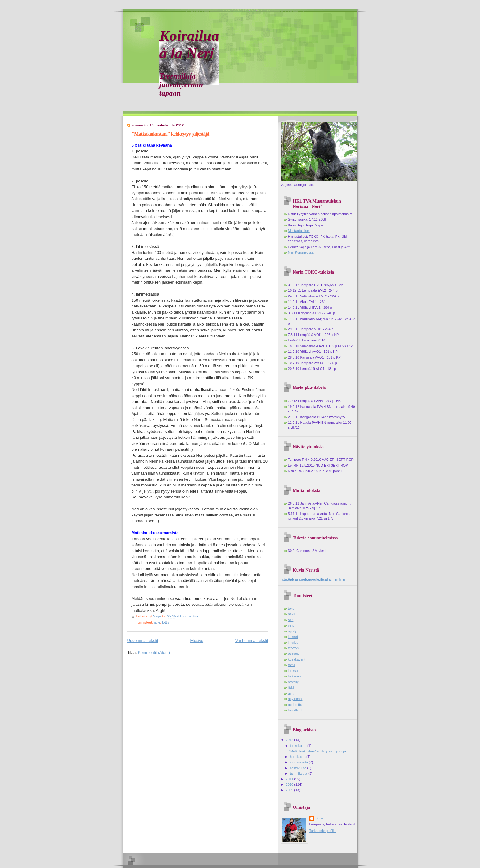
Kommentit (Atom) (154, 652)
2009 (290, 790)
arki (291, 620)
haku (292, 614)
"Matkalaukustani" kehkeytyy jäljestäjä (171, 134)
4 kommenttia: (188, 616)
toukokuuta (299, 746)
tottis (166, 622)
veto (291, 625)
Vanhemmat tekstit (252, 641)
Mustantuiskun (299, 231)
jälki (157, 622)
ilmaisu (293, 643)
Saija (319, 818)
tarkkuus (294, 676)
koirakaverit (297, 659)
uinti (291, 693)
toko (291, 609)
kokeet (293, 637)
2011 (290, 779)
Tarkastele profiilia (323, 831)
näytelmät (295, 699)
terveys (294, 648)
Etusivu (197, 641)
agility (292, 631)
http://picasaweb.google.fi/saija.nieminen (314, 579)
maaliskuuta (299, 762)
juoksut (293, 671)
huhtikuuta (298, 757)
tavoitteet (295, 710)
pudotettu (295, 705)
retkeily (293, 682)
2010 (290, 784)
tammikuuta (299, 773)
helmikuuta (299, 768)
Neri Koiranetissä (301, 252)
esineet (294, 654)
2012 (290, 740)
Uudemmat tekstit (143, 641)
